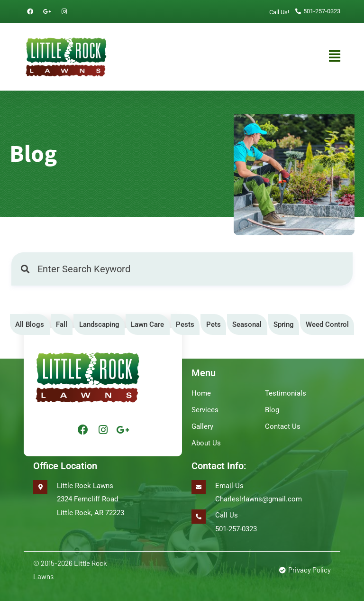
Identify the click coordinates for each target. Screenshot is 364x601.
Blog (272, 407)
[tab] (30, 325)
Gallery (202, 423)
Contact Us (283, 423)
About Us (206, 438)
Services (205, 407)
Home (201, 392)
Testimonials (286, 392)
